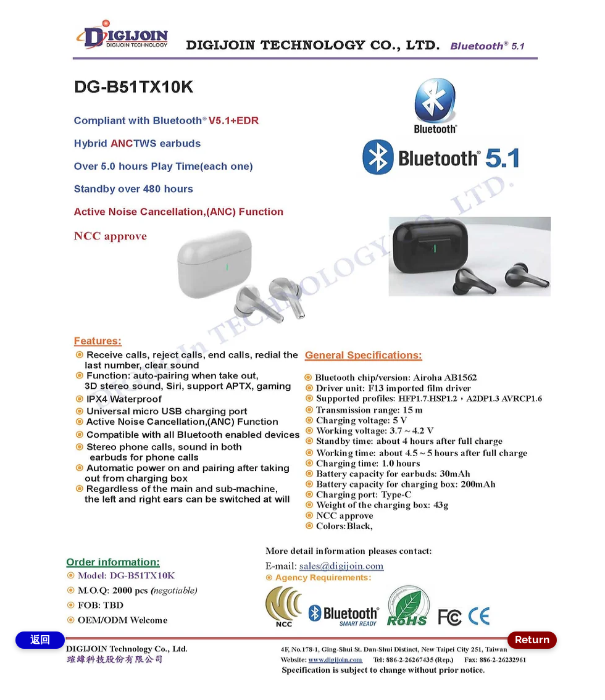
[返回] (40, 640)
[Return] (532, 640)
